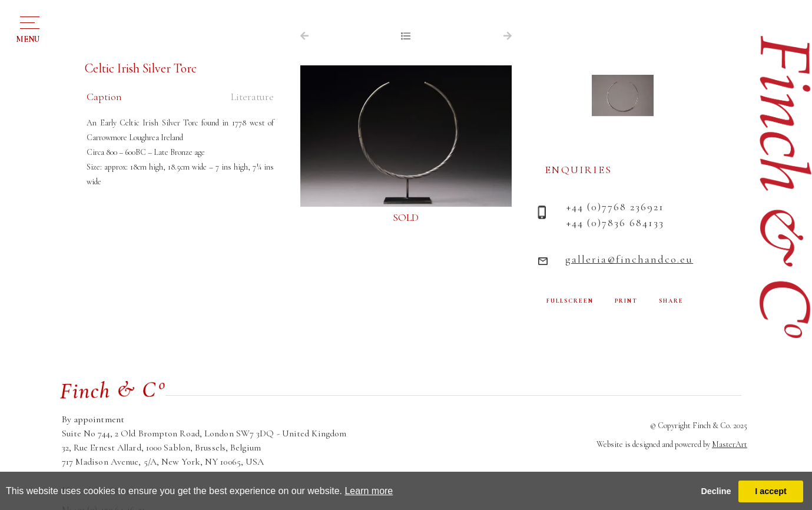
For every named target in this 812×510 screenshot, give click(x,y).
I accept (771, 491)
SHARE (671, 301)
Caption (104, 97)
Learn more (369, 491)
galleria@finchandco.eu (629, 259)
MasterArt (730, 444)
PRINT (626, 301)
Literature (252, 97)
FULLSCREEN (570, 301)
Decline (716, 491)
